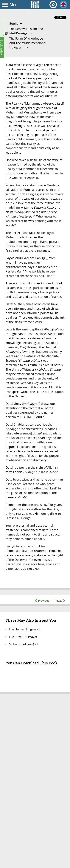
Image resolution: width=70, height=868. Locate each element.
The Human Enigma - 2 (25, 629)
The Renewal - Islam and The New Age (26, 31)
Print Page (14, 33)
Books (14, 24)
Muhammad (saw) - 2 (23, 644)
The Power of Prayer (23, 637)
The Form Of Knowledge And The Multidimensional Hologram (28, 43)
